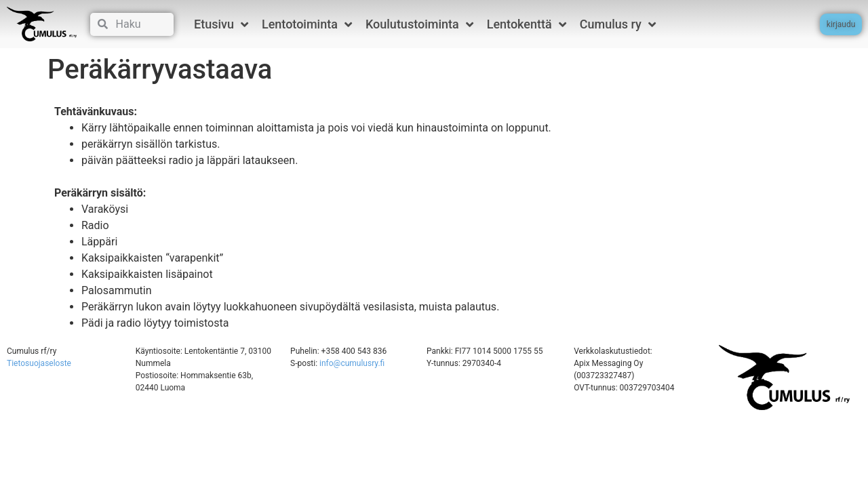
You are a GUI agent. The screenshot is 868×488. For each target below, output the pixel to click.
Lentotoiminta (307, 24)
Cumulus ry (618, 24)
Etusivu (221, 24)
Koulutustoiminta (419, 24)
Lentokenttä (527, 24)
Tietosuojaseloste (39, 363)
